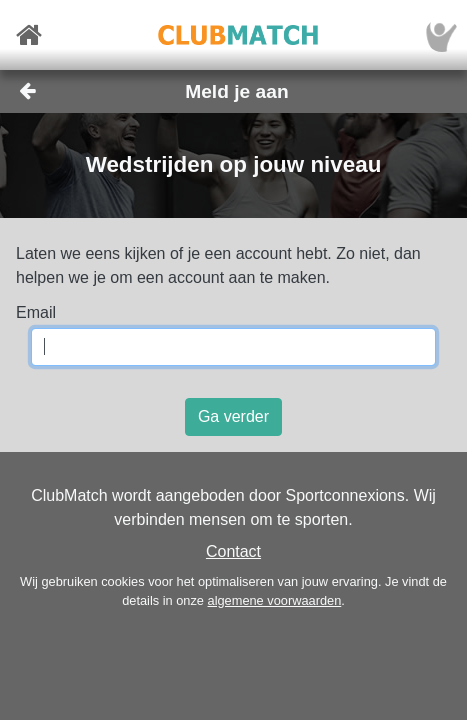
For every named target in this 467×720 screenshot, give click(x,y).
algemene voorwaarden (275, 600)
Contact (233, 551)
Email (36, 312)
